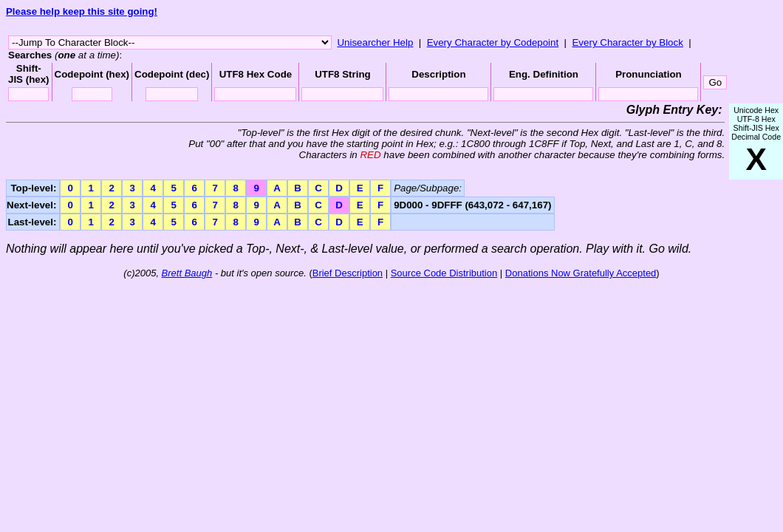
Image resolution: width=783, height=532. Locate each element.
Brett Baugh (187, 273)
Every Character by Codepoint (493, 42)
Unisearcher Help (375, 42)
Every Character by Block (627, 42)
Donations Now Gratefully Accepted (581, 273)
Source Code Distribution (444, 273)
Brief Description (348, 273)
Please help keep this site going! (82, 11)
